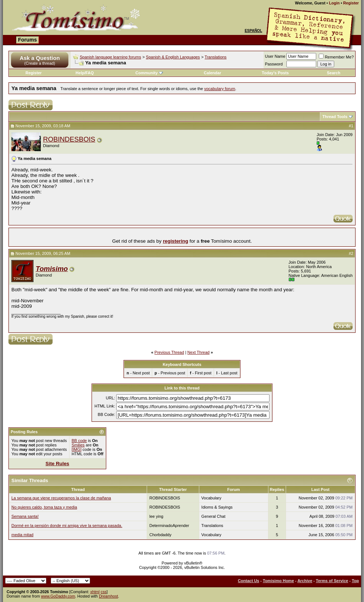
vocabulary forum (220, 89)
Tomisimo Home (279, 581)
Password (274, 64)
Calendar (212, 73)
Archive (305, 581)
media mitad (22, 535)
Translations (216, 57)
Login (334, 3)
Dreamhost (108, 596)
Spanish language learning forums (110, 57)
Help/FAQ (85, 73)
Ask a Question (40, 58)
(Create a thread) (40, 63)
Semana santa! (25, 516)
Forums (27, 40)
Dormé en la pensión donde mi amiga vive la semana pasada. (67, 526)
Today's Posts (275, 73)
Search (334, 73)
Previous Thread (169, 352)
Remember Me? (336, 57)
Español (253, 31)
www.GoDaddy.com (58, 596)
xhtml (95, 592)
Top (355, 581)
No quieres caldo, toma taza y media (44, 507)
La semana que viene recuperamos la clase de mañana (61, 498)
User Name (275, 56)
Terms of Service (332, 581)
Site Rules (57, 464)
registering (176, 241)
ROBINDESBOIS (69, 139)
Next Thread (199, 352)
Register (351, 3)
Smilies (78, 445)
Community (149, 73)
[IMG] (77, 449)
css (104, 592)
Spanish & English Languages (173, 57)
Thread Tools (335, 117)
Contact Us (249, 581)
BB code (79, 441)
